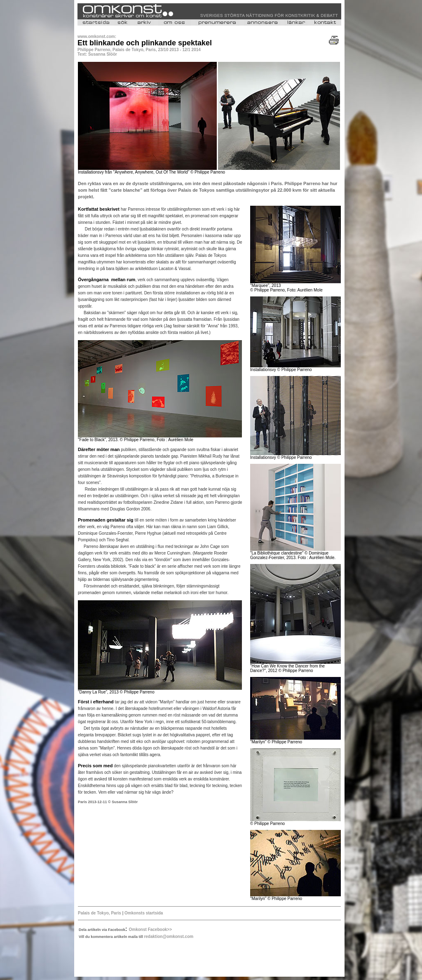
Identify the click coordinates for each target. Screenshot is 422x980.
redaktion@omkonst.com (169, 937)
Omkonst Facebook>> (150, 929)
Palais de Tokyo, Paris (100, 913)
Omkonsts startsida (144, 913)
